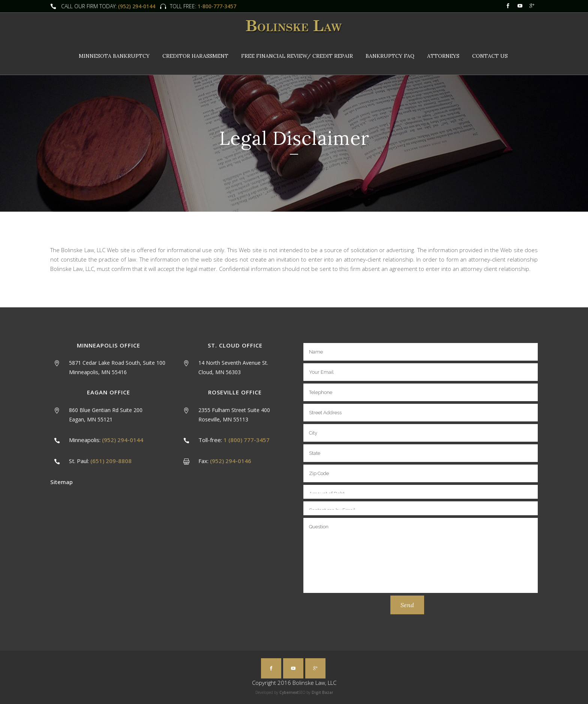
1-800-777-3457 (216, 6)
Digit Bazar (322, 692)
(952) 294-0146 (231, 461)
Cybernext (289, 692)
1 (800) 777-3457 (247, 440)
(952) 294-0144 (137, 6)
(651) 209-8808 (111, 461)
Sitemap (61, 482)
